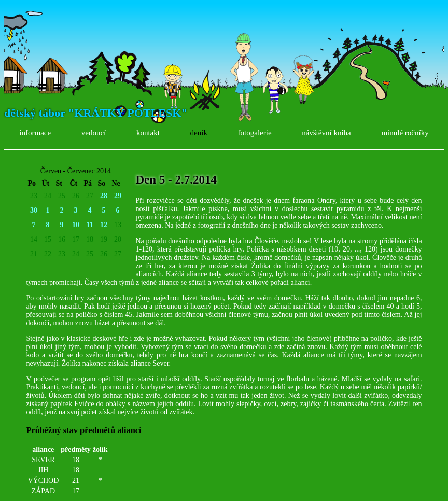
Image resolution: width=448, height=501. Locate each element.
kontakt (148, 133)
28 (104, 196)
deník (199, 133)
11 (89, 225)
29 (118, 196)
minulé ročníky (405, 133)
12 (104, 225)
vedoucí (94, 133)
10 (76, 225)
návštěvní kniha (326, 133)
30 (34, 210)
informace (35, 133)
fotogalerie (255, 133)
